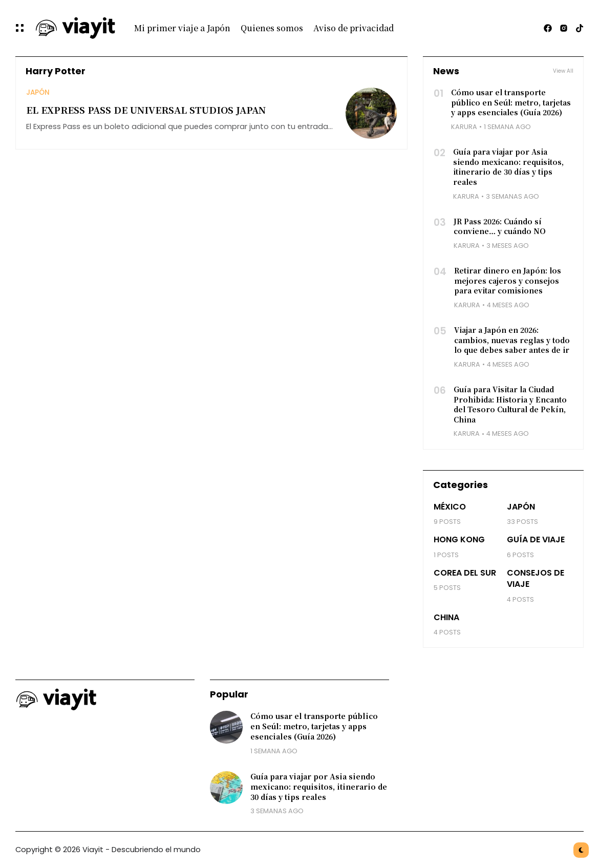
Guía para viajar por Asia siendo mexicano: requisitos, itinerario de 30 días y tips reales (508, 167)
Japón (38, 92)
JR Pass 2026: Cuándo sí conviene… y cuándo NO (500, 226)
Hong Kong (459, 539)
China (446, 617)
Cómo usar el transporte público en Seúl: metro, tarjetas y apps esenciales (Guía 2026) (511, 102)
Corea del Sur (465, 573)
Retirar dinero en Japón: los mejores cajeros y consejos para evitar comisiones (508, 280)
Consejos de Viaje (536, 578)
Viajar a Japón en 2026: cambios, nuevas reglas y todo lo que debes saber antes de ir (512, 340)
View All (563, 71)
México (450, 507)
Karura (464, 127)
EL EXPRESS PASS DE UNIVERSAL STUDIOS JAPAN (146, 110)
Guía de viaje (536, 539)
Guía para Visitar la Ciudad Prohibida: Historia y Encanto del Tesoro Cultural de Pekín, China (510, 404)
